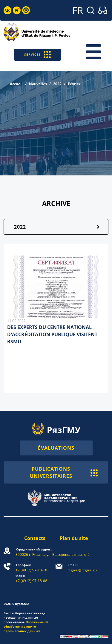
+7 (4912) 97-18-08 (31, 578)
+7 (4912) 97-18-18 (31, 568)
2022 (57, 84)
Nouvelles (38, 84)
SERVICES (37, 55)
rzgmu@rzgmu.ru (82, 568)
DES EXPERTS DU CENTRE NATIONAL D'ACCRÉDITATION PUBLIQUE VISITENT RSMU (52, 334)
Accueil (16, 84)
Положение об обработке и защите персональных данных (26, 626)
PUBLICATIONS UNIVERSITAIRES (64, 472)
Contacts (35, 538)
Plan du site (74, 538)
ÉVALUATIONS (56, 448)
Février (74, 84)
